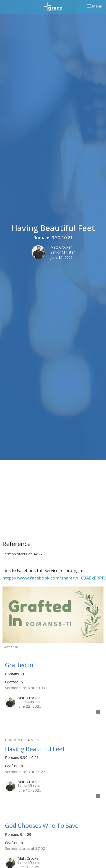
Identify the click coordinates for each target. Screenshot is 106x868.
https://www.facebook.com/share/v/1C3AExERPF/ (54, 578)
